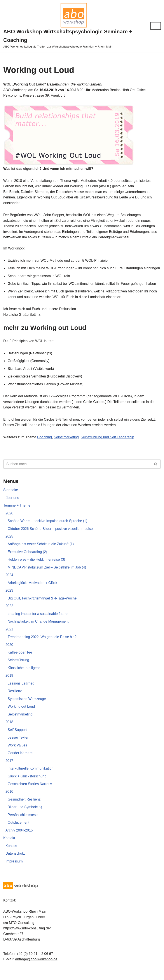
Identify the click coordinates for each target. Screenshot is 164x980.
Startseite (11, 496)
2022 (9, 613)
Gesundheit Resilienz (24, 807)
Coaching (45, 443)
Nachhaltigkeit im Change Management (38, 628)
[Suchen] (77, 471)
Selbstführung (18, 667)
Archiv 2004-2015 (19, 838)
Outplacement (19, 830)
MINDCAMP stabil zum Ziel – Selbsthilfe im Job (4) (47, 574)
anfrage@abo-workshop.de (36, 967)
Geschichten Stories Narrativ (30, 791)
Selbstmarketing (67, 443)
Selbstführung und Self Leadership (108, 443)
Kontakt (9, 846)
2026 (9, 520)
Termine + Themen (18, 512)
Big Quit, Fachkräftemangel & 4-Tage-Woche (42, 605)
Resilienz (15, 698)
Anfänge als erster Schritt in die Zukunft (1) (41, 551)
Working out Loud (21, 714)
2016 (9, 799)
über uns (12, 504)
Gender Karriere (20, 760)
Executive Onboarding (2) (27, 559)
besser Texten (18, 745)
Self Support (17, 737)
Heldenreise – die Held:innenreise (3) (37, 566)
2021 (9, 636)
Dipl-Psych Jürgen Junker (67, 975)
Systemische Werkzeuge (27, 706)
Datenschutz (15, 861)
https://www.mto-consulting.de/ (27, 936)
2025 (9, 543)
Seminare (97, 975)
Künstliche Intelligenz (24, 675)
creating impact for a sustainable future (38, 621)
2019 (9, 683)
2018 (9, 729)
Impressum (14, 869)
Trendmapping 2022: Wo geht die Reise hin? (42, 644)
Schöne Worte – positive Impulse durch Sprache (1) (48, 528)
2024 (9, 582)
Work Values (17, 753)
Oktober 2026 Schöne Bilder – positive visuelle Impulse (50, 535)
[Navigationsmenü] (156, 26)
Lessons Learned (21, 691)
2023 (9, 597)
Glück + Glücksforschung (27, 784)
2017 (9, 768)
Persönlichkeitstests (23, 822)
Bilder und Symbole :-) (25, 815)
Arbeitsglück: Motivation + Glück (33, 590)
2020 (9, 652)
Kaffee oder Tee (20, 660)
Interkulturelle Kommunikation (31, 776)
